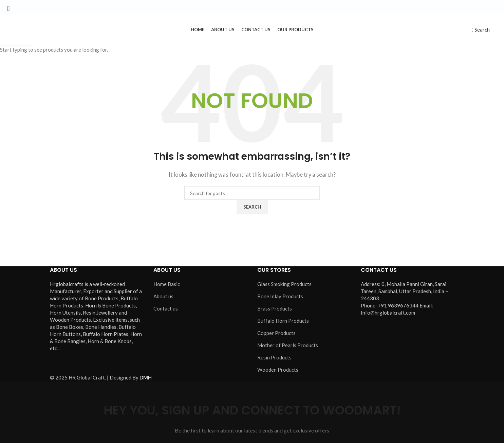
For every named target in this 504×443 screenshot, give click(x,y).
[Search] (480, 30)
